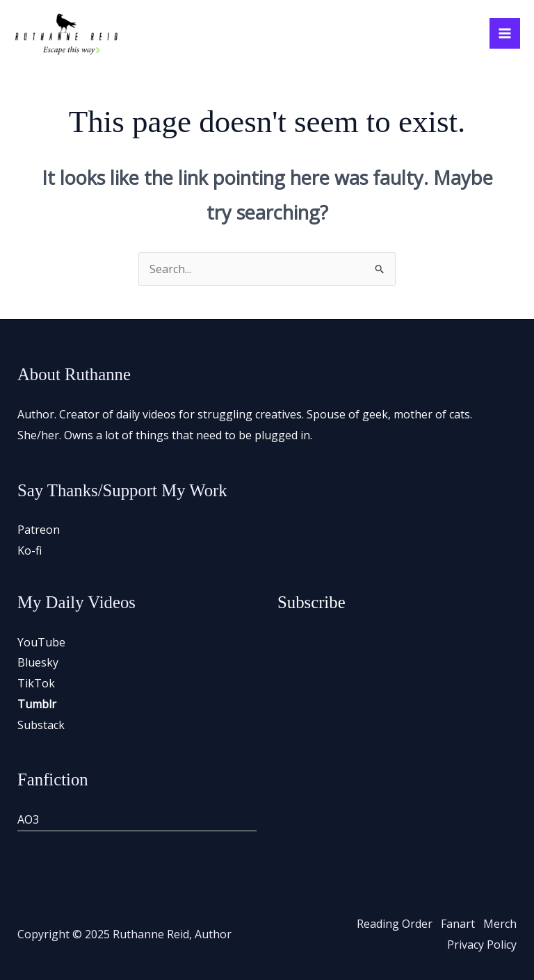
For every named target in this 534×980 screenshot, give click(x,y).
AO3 (28, 819)
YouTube (41, 642)
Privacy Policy (482, 945)
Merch (500, 924)
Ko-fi (30, 550)
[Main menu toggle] (505, 33)
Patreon (39, 530)
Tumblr (37, 704)
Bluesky (38, 662)
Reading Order (395, 924)
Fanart (458, 924)
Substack (41, 725)
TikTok (36, 683)
